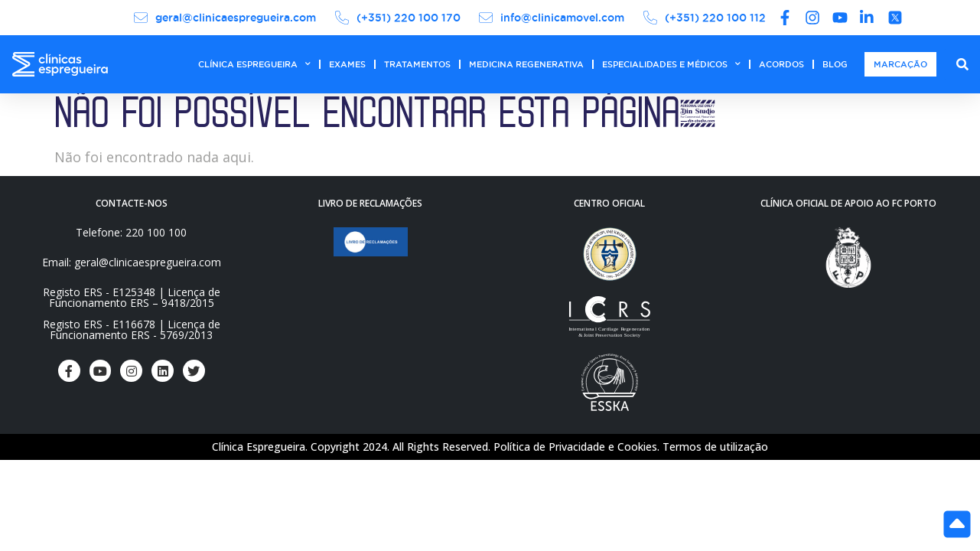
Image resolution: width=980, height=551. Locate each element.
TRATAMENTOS (417, 64)
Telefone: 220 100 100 (131, 232)
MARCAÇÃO (900, 64)
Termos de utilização (715, 447)
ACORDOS (781, 64)
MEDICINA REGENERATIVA (526, 64)
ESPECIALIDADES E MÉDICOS (671, 64)
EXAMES (347, 64)
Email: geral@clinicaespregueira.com (132, 262)
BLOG (835, 64)
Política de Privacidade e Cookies (575, 447)
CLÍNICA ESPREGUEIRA (254, 64)
